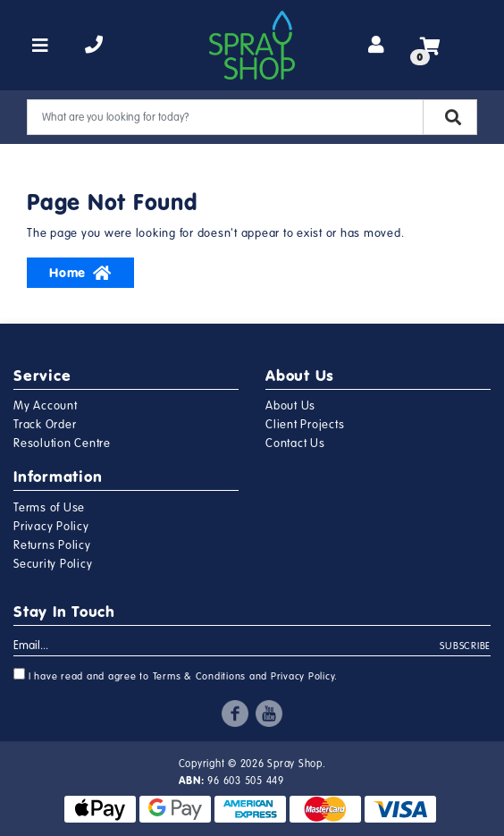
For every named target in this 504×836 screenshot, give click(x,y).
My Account (46, 406)
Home (80, 273)
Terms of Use (49, 508)
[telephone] (94, 46)
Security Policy (53, 564)
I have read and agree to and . (176, 675)
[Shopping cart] (430, 46)
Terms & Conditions (200, 676)
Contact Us (295, 443)
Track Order (45, 425)
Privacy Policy (51, 527)
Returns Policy (52, 545)
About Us (290, 406)
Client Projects (305, 425)
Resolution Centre (62, 443)
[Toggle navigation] (41, 46)
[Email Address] (227, 646)
